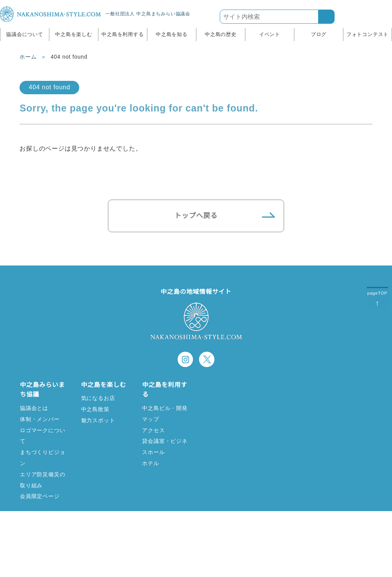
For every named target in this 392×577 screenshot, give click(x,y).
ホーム (28, 57)
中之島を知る (172, 34)
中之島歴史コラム (287, 398)
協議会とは (34, 408)
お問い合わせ (185, 531)
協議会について (25, 34)
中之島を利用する (122, 34)
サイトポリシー (243, 531)
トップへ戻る (196, 216)
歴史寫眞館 (279, 409)
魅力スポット (98, 420)
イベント (270, 34)
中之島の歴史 (221, 34)
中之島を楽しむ (74, 34)
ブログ (319, 34)
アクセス (153, 430)
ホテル (150, 463)
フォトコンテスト (367, 34)
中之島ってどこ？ (226, 398)
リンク (137, 531)
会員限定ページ (40, 496)
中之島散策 (95, 409)
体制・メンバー (40, 419)
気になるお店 (98, 398)
